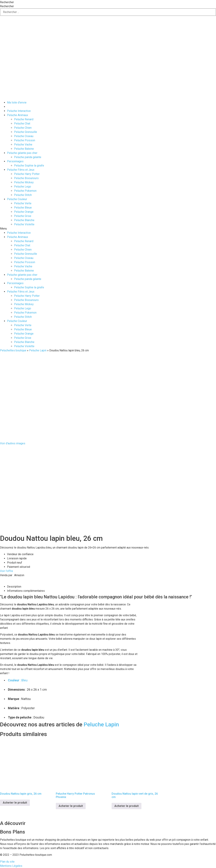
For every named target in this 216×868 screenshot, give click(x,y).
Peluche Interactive (19, 111)
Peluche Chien (23, 128)
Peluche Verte (23, 203)
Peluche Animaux (18, 115)
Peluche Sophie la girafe (29, 166)
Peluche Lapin (38, 350)
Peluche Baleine (24, 149)
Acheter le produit (15, 803)
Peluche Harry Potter (27, 174)
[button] (108, 229)
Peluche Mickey (24, 182)
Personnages (15, 161)
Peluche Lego (23, 187)
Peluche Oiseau (24, 136)
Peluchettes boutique (13, 350)
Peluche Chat (22, 124)
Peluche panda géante (28, 157)
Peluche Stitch (23, 195)
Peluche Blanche (24, 220)
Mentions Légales (11, 866)
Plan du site (7, 862)
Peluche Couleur (17, 199)
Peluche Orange (24, 212)
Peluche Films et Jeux (21, 170)
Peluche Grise (23, 216)
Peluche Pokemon (25, 191)
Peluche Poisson (25, 140)
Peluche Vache (23, 145)
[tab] (112, 587)
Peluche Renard (24, 119)
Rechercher (7, 2)
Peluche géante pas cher (22, 153)
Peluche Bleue (23, 208)
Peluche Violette (24, 224)
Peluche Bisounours (26, 178)
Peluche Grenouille (26, 132)
